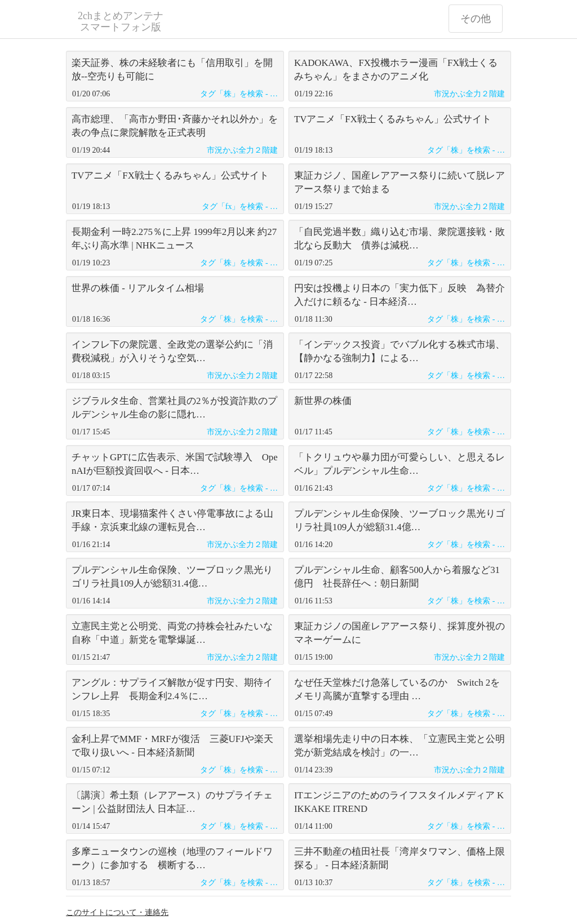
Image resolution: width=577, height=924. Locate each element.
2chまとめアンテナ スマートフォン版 (121, 21)
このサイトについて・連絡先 (117, 912)
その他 (476, 19)
